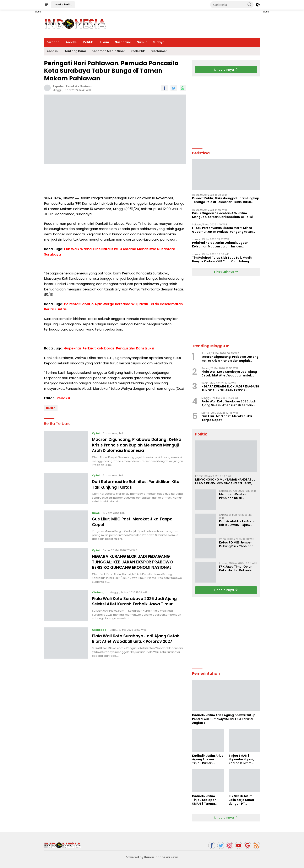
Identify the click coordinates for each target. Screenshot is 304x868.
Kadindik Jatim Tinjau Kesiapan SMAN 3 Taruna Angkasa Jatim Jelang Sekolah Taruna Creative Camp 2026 (205, 800)
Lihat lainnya (226, 70)
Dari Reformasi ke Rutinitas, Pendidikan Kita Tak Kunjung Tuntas (139, 484)
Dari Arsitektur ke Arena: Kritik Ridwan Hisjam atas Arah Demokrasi (238, 523)
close (38, 12)
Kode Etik (138, 51)
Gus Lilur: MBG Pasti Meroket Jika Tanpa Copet (134, 521)
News (96, 512)
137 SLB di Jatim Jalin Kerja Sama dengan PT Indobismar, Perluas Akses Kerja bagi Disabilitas (244, 800)
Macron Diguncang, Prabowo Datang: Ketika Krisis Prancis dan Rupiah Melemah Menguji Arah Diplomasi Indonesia (136, 445)
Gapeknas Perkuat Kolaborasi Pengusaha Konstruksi (109, 348)
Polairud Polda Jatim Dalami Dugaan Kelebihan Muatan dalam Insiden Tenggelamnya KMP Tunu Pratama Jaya (222, 245)
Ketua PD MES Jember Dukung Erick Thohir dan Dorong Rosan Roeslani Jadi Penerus (237, 544)
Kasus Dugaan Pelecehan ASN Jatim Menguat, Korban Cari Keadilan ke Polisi (222, 215)
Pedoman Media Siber (108, 51)
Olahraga (99, 591)
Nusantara (123, 42)
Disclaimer (159, 51)
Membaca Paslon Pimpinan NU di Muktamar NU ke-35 (234, 496)
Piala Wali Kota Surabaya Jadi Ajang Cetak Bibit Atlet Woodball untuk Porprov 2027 (138, 637)
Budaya (159, 42)
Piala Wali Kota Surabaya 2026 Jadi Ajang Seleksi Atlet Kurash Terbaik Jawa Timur (137, 600)
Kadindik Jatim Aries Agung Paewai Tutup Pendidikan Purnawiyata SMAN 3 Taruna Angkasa (224, 719)
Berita (51, 408)
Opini (96, 433)
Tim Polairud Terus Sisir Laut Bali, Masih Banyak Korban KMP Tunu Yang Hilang (222, 259)
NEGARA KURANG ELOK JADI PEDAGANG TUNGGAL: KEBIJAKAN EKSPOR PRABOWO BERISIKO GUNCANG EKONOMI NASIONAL (134, 561)
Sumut (142, 42)
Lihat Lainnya (226, 272)
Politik (88, 42)
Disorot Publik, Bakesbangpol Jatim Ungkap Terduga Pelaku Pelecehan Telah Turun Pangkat (226, 200)
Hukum (104, 42)
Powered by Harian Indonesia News (152, 857)
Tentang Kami (75, 51)
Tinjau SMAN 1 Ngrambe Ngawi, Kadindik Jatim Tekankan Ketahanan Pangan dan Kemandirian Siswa (243, 759)
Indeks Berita (63, 4)
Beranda (53, 42)
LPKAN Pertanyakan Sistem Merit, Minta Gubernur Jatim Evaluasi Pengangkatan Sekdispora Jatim (222, 230)
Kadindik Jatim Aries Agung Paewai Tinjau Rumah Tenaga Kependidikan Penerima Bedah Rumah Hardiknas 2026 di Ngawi (208, 759)
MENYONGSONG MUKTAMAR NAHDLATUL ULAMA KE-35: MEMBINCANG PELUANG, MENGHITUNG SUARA (225, 481)
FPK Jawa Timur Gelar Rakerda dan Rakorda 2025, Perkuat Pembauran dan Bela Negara (236, 568)
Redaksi (71, 42)
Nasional (86, 86)
